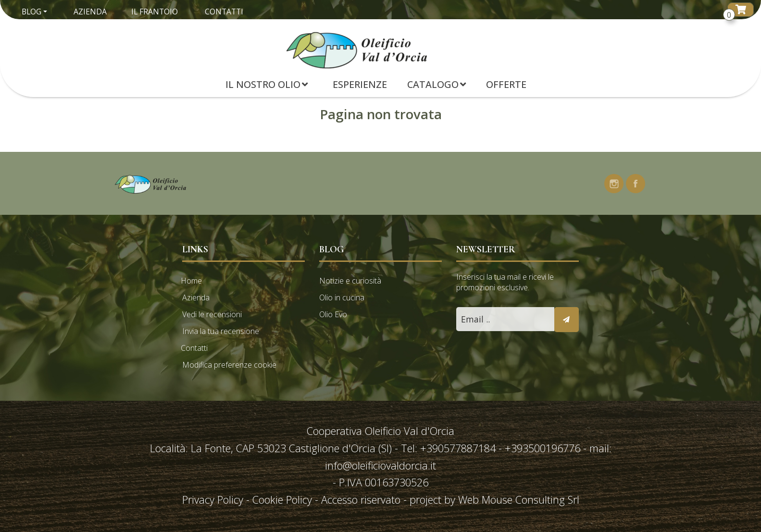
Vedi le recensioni (212, 314)
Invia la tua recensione (221, 331)
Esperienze (360, 84)
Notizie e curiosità (350, 281)
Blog (31, 12)
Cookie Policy (282, 500)
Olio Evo (333, 314)
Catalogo (437, 84)
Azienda (90, 12)
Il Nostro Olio (267, 84)
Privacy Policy (214, 500)
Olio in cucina (342, 297)
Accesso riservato (361, 500)
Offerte (506, 84)
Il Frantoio (155, 12)
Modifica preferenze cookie (229, 365)
